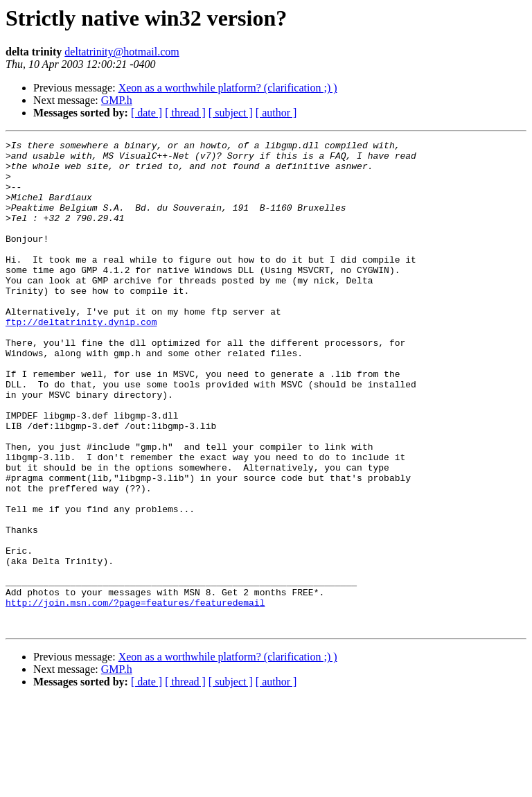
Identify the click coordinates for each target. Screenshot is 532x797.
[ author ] (276, 113)
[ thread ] (185, 113)
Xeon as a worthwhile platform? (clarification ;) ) (228, 88)
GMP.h (117, 100)
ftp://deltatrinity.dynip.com (81, 359)
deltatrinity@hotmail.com (122, 52)
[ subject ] (231, 113)
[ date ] (147, 113)
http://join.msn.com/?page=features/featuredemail (135, 696)
